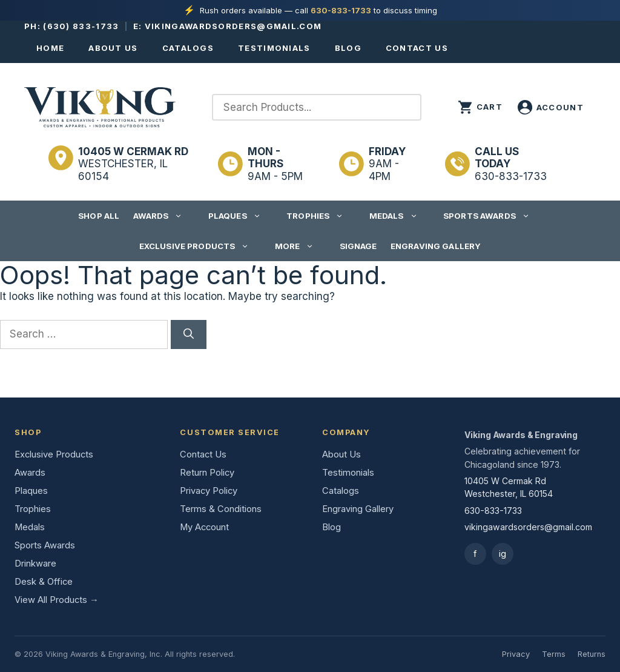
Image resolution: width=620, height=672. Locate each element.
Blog (348, 48)
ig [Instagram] (503, 554)
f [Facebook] (475, 554)
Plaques (241, 216)
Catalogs (188, 48)
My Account (204, 527)
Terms (554, 654)
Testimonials (274, 48)
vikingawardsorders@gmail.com (233, 26)
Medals (400, 216)
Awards (164, 216)
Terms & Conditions (221, 509)
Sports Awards (493, 216)
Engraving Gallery (436, 246)
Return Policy (207, 473)
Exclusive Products (200, 246)
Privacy (516, 654)
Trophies (321, 216)
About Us (113, 48)
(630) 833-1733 (81, 26)
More (301, 246)
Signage (358, 246)
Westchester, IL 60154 (133, 164)
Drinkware (35, 564)
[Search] (189, 334)
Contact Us (417, 48)
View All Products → (57, 600)
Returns (592, 654)
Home (50, 48)
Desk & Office (44, 582)
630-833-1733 (341, 10)
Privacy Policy (209, 491)
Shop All (99, 216)
